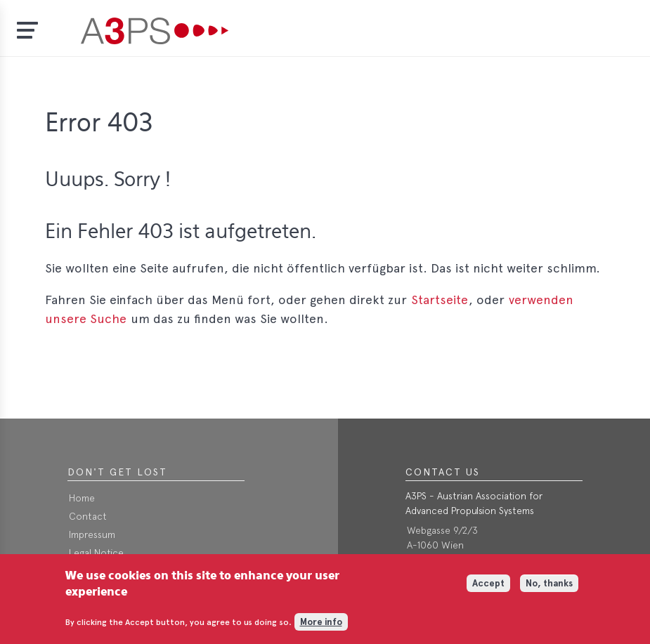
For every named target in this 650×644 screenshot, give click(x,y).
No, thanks (549, 589)
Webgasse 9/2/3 (442, 530)
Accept (488, 589)
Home (82, 498)
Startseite (440, 300)
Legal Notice (96, 553)
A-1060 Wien (435, 545)
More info (321, 627)
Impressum (92, 534)
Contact (88, 516)
